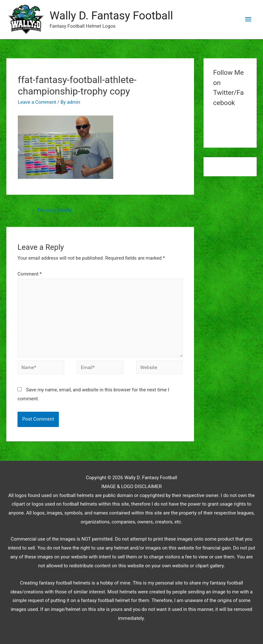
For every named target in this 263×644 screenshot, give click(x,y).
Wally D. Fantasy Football (111, 16)
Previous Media (51, 210)
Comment (30, 274)
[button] (26, 19)
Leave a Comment (37, 102)
